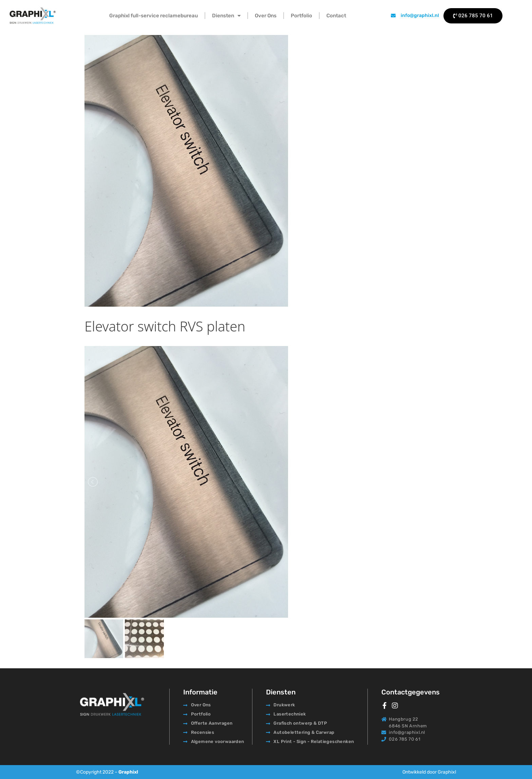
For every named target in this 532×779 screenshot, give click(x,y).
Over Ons (266, 16)
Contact (336, 16)
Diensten (226, 16)
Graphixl (128, 772)
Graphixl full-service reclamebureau (154, 16)
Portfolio (301, 16)
